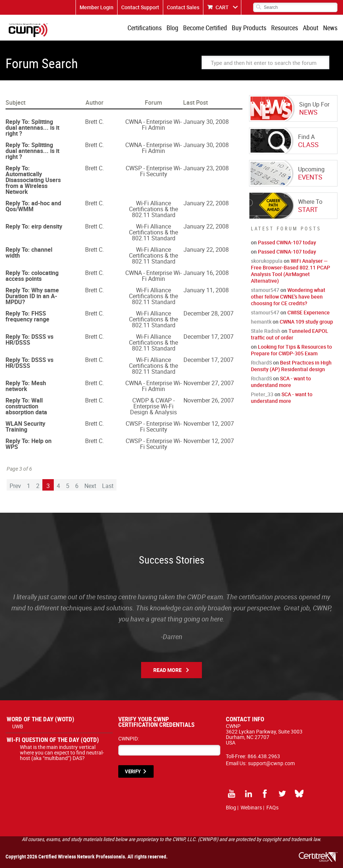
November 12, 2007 (209, 423)
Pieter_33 (262, 394)
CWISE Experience (309, 312)
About (311, 28)
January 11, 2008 (206, 290)
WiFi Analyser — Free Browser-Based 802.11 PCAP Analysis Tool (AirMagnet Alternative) (290, 271)
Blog (172, 28)
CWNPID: (129, 738)
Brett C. (94, 122)
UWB (18, 726)
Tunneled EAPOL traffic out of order (290, 334)
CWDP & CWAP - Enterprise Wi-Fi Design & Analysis (153, 406)
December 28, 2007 (209, 313)
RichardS (261, 362)
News (330, 28)
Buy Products (249, 28)
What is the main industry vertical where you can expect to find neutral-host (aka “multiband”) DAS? (62, 752)
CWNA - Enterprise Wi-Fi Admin (153, 125)
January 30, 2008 (206, 122)
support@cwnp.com (271, 763)
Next (90, 486)
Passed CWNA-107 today (287, 242)
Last (108, 486)
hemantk (261, 322)
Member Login (97, 7)
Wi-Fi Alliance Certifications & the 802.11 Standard (153, 209)
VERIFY (133, 771)
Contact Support (140, 7)
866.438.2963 (264, 756)
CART (222, 7)
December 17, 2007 (209, 337)
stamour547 (265, 290)
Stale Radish (266, 331)
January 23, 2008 (206, 168)
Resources (285, 28)
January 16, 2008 (206, 273)
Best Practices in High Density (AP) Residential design (291, 366)
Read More (167, 670)
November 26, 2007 (209, 400)
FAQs (272, 807)
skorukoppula (267, 261)
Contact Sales (183, 7)
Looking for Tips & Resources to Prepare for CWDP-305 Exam (291, 350)
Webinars (251, 807)
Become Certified (205, 28)
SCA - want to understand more (281, 382)
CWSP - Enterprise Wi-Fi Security (154, 171)
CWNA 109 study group (306, 322)
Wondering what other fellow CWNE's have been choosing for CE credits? (288, 297)
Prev (15, 486)
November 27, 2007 (209, 383)
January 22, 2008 (206, 203)
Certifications (145, 28)
